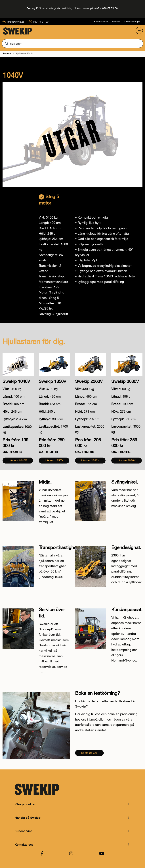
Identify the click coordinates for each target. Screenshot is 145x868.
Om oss (116, 22)
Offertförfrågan (132, 22)
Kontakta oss (101, 22)
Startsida (7, 54)
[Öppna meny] (139, 31)
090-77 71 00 (41, 22)
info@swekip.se (16, 22)
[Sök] (72, 43)
